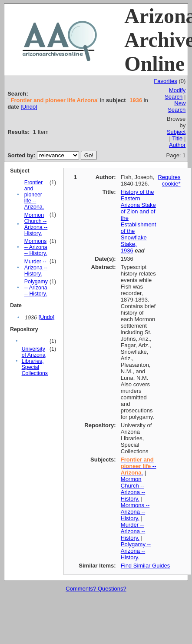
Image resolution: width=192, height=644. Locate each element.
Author (177, 145)
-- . (139, 466)
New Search (177, 106)
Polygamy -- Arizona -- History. (36, 288)
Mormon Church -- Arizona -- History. (36, 224)
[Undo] (29, 107)
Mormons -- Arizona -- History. (36, 247)
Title (177, 138)
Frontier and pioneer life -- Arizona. (34, 195)
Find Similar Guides (145, 566)
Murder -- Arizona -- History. (36, 268)
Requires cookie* (169, 180)
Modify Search (175, 93)
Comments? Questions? (96, 589)
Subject (176, 132)
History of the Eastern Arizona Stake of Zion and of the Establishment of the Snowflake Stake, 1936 (139, 221)
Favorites (165, 81)
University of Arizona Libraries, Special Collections (35, 361)
